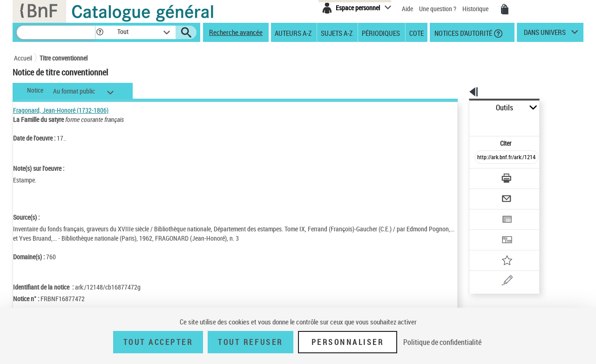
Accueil (23, 58)
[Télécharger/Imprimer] (482, 158)
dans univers (545, 34)
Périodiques (381, 33)
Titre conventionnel (64, 58)
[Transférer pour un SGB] (484, 212)
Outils (459, 108)
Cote (417, 33)
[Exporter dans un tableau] (487, 194)
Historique (476, 9)
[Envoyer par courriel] (480, 176)
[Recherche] (56, 32)
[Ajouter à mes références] (486, 230)
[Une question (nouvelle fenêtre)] (499, 249)
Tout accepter (158, 342)
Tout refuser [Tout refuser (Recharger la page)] (250, 342)
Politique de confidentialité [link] (442, 342)
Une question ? (438, 9)
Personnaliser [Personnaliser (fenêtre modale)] (348, 342)
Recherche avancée (236, 32)
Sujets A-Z (337, 33)
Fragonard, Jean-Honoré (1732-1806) (61, 110)
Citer (466, 123)
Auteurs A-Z (293, 33)
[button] (100, 32)
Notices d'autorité (463, 33)
